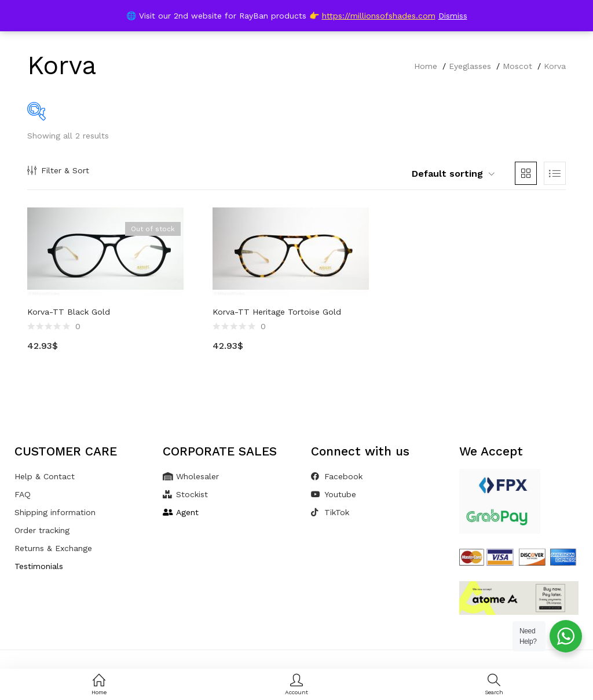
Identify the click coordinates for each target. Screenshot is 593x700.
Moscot (517, 66)
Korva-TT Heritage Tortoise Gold (277, 312)
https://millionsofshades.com (379, 16)
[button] (447, 174)
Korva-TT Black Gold (69, 312)
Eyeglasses (470, 66)
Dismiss (453, 16)
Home (426, 66)
